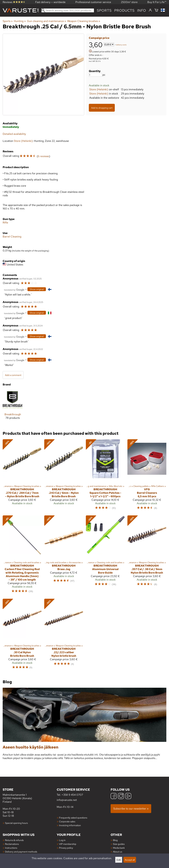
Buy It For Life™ (157, 2)
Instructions (11, 848)
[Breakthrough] (13, 407)
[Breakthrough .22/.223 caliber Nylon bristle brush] (64, 635)
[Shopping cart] (156, 10)
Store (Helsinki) (99, 89)
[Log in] (150, 10)
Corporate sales (67, 821)
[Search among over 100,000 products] (68, 10)
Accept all (130, 860)
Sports (104, 10)
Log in (62, 840)
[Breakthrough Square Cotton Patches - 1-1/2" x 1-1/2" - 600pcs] (105, 476)
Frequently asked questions (73, 818)
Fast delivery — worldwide (50, 2)
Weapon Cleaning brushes (84, 21)
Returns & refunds (14, 840)
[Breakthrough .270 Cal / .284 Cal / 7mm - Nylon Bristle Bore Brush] (22, 476)
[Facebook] (114, 796)
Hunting (20, 21)
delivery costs (121, 45)
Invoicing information (70, 825)
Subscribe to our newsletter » (131, 809)
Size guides (119, 844)
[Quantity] (95, 75)
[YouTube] (128, 796)
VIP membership (68, 844)
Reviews (14, 2)
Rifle (5, 223)
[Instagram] (121, 796)
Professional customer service (93, 2)
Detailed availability (14, 134)
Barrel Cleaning (12, 237)
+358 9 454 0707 (72, 795)
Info (142, 10)
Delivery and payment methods (21, 852)
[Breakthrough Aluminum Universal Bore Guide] (105, 556)
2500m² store (129, 2)
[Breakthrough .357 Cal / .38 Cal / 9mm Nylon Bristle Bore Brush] (147, 556)
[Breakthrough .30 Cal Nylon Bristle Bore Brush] (22, 635)
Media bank (119, 848)
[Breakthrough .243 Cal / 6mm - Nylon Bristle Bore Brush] (64, 476)
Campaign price (99, 38)
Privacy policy (66, 848)
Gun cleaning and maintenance (46, 21)
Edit (119, 860)
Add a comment (13, 375)
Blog (115, 840)
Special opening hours (16, 823)
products (124, 10)
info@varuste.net (67, 800)
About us (118, 852)
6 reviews (43, 156)
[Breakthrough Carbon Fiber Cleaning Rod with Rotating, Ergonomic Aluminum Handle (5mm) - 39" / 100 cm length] (22, 556)
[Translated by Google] (14, 290)
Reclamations (12, 844)
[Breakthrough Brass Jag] (64, 556)
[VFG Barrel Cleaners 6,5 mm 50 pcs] (147, 476)
